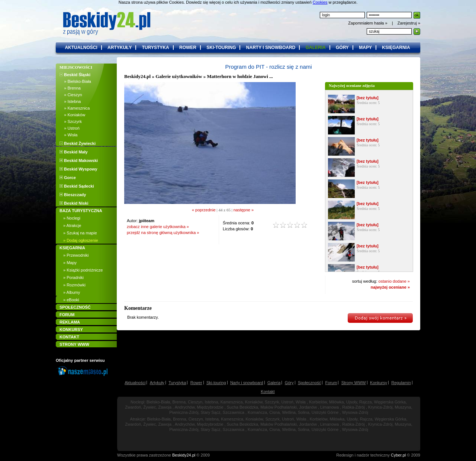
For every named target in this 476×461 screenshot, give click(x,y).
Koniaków (254, 402)
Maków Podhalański (279, 407)
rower (188, 48)
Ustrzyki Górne (325, 412)
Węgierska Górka (390, 402)
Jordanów (308, 407)
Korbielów (318, 402)
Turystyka (177, 383)
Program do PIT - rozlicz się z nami (268, 67)
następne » (244, 210)
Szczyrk (272, 402)
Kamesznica (232, 402)
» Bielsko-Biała (75, 81)
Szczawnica (234, 412)
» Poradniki (73, 277)
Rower (196, 383)
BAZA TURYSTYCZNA (81, 211)
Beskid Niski (74, 203)
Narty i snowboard (247, 383)
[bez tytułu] (368, 98)
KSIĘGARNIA (72, 248)
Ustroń (287, 402)
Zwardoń (133, 407)
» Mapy (70, 263)
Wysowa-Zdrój (355, 412)
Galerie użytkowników (179, 76)
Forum (331, 383)
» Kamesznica (75, 108)
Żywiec (149, 407)
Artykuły (157, 383)
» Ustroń (70, 128)
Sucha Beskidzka (242, 407)
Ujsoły (352, 402)
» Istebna (70, 101)
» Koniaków (72, 115)
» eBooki (71, 300)
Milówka (337, 402)
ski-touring (221, 48)
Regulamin (401, 383)
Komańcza (257, 412)
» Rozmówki (74, 285)
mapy (365, 48)
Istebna (211, 402)
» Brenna (70, 88)
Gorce (68, 178)
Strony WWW (354, 383)
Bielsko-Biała (158, 402)
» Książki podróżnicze (83, 270)
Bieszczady (73, 195)
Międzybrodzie (210, 407)
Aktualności (135, 383)
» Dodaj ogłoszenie (81, 240)
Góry (289, 383)
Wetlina (289, 412)
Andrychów (185, 407)
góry (342, 48)
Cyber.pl (398, 455)
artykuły (120, 48)
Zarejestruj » (409, 23)
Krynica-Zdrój (380, 407)
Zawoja (165, 407)
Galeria (274, 383)
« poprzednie (204, 210)
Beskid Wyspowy (78, 169)
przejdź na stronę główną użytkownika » (163, 233)
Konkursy (379, 383)
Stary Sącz (211, 412)
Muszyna (403, 407)
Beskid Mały (74, 152)
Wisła (301, 402)
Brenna (179, 402)
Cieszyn (195, 402)
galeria (316, 48)
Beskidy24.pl (137, 76)
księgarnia (396, 48)
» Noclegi (72, 218)
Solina (304, 412)
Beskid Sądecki (77, 186)
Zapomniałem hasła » (368, 23)
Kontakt (268, 392)
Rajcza (366, 402)
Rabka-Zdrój (353, 407)
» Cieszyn (71, 95)
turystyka (156, 48)
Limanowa (329, 407)
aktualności (81, 48)
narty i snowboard (271, 48)
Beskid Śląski (75, 75)
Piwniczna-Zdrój (184, 412)
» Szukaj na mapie (80, 233)
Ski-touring (216, 383)
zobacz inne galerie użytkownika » (158, 227)
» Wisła (68, 135)
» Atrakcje (72, 225)
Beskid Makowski (79, 160)
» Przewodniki (76, 255)
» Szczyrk (71, 121)
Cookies (320, 2)
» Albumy (72, 292)
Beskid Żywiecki (78, 143)
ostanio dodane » (394, 281)
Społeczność (309, 383)
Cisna (274, 412)
